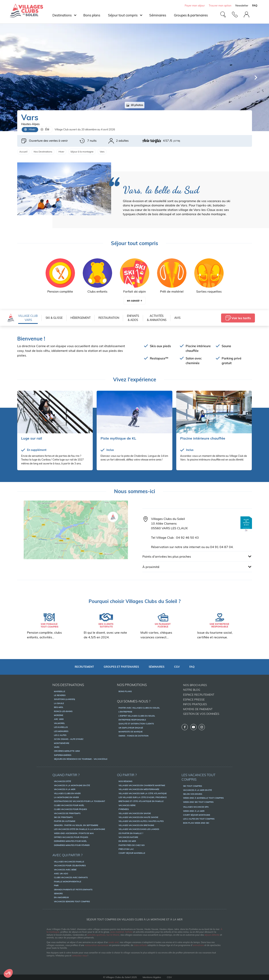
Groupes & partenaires (191, 15)
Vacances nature (128, 837)
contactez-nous (80, 956)
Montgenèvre (62, 743)
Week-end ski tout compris (198, 802)
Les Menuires (61, 731)
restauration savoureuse (97, 945)
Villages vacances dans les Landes (139, 829)
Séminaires (158, 15)
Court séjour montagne (197, 815)
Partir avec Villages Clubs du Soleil (139, 708)
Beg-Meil (59, 707)
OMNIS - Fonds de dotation (134, 736)
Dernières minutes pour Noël (70, 841)
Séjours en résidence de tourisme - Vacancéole (81, 759)
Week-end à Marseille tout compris (203, 798)
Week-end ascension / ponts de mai (74, 833)
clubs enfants (140, 945)
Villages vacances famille (69, 862)
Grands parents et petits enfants (73, 890)
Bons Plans (125, 691)
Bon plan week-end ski (196, 823)
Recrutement (84, 667)
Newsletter (242, 5)
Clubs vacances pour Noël (69, 805)
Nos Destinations (43, 152)
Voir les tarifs (238, 318)
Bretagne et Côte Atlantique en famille (141, 801)
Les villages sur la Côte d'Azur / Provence (143, 797)
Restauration (109, 318)
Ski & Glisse (54, 318)
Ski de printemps (63, 817)
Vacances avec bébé (65, 870)
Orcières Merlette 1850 (67, 751)
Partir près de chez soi (132, 845)
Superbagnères (63, 755)
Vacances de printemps (67, 813)
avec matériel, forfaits (121, 932)
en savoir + (135, 301)
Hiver (30, 130)
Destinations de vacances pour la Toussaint (80, 801)
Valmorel (59, 723)
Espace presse (194, 700)
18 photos (135, 105)
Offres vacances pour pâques (71, 837)
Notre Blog (192, 690)
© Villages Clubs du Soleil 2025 (120, 977)
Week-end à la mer (194, 811)
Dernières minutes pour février (72, 845)
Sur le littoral (113, 935)
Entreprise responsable (132, 720)
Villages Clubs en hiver (67, 793)
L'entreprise (125, 712)
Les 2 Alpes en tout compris (199, 819)
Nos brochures (195, 685)
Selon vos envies (193, 794)
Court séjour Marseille (132, 853)
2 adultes (118, 141)
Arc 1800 (59, 719)
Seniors (58, 894)
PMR (56, 885)
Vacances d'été (63, 781)
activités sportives (96, 935)
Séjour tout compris (123, 15)
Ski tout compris (193, 786)
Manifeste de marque (131, 732)
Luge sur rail (32, 438)
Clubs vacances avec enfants (71, 877)
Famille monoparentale (68, 882)
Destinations (62, 15)
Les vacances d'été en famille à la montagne (80, 829)
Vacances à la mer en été (197, 790)
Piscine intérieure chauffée (203, 438)
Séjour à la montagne (82, 152)
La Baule (59, 703)
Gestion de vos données (201, 714)
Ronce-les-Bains (63, 711)
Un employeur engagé (131, 728)
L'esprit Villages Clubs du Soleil (137, 716)
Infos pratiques (195, 704)
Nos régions (125, 781)
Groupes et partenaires (121, 667)
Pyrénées (124, 809)
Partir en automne (65, 821)
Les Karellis (61, 727)
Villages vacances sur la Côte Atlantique (143, 793)
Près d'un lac (126, 849)
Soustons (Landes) (65, 699)
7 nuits (88, 141)
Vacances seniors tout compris (72, 902)
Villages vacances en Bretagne (136, 825)
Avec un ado (61, 874)
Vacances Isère (127, 805)
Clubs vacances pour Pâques (70, 809)
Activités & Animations (157, 318)
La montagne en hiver (66, 797)
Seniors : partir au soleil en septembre (76, 825)
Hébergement (81, 318)
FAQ (192, 667)
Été (45, 130)
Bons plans (92, 15)
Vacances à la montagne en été (72, 785)
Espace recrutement (199, 695)
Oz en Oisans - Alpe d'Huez (69, 739)
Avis (177, 318)
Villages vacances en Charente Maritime (142, 785)
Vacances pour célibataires (70, 866)
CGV (177, 667)
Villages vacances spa (196, 807)
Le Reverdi (60, 695)
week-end (113, 942)
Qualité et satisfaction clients (136, 724)
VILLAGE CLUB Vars (28, 318)
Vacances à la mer (65, 789)
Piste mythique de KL (118, 438)
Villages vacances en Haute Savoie (138, 817)
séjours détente (212, 935)
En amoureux (61, 897)
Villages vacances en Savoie (135, 813)
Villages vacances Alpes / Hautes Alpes (141, 821)
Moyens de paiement (198, 709)
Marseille (60, 691)
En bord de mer (127, 841)
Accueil (23, 152)
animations (198, 945)
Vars (57, 747)
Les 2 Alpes (60, 735)
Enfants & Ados (133, 318)
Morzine (59, 715)
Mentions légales (152, 977)
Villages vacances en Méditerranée (139, 789)
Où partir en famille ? (131, 833)
